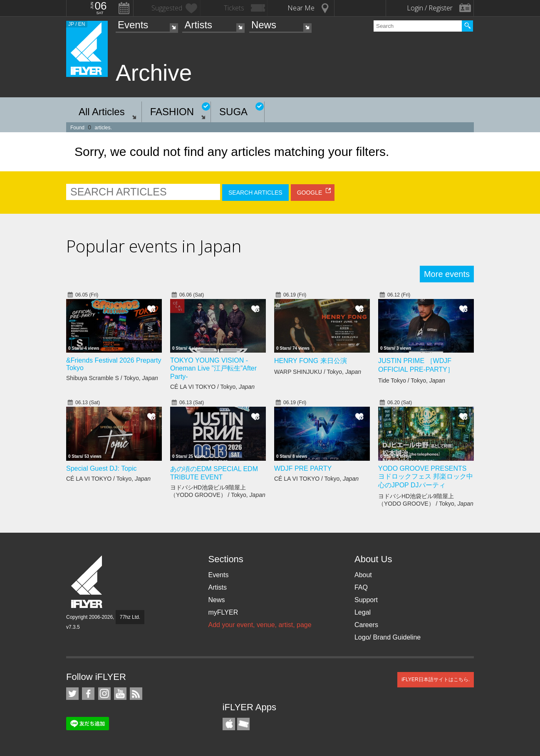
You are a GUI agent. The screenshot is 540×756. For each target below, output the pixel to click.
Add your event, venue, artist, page (260, 625)
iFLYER (87, 582)
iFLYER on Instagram (104, 694)
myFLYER (223, 612)
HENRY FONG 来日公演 (311, 361)
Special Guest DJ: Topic (102, 468)
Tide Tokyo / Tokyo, (412, 380)
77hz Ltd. (130, 617)
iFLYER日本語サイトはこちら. (436, 679)
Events (133, 25)
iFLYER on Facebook (88, 694)
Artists (198, 25)
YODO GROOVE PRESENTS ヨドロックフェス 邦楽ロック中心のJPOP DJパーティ (426, 477)
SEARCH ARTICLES (255, 193)
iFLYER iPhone (229, 724)
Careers (366, 625)
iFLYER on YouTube (120, 694)
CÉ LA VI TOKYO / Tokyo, (212, 387)
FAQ (361, 587)
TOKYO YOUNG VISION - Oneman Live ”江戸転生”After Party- (213, 368)
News (264, 25)
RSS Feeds (136, 694)
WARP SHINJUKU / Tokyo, (318, 372)
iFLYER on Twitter (72, 694)
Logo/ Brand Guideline (388, 637)
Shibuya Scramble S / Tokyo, (112, 378)
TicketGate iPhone (243, 724)
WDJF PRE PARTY (303, 468)
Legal (363, 612)
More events (447, 274)
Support (366, 600)
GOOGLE (310, 193)
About (363, 575)
